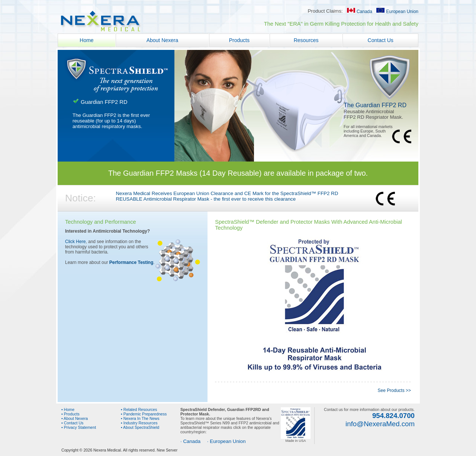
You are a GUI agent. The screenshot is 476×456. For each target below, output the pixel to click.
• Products (70, 414)
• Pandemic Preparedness (144, 414)
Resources (306, 40)
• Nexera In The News (140, 418)
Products (239, 40)
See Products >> (394, 390)
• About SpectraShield (140, 427)
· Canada (190, 441)
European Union (397, 12)
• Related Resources (139, 409)
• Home (68, 409)
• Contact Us (72, 423)
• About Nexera (75, 418)
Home (87, 40)
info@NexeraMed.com (380, 424)
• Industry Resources (139, 423)
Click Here (75, 242)
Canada (359, 12)
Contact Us (381, 40)
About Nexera (163, 40)
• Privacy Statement (79, 427)
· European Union (226, 441)
